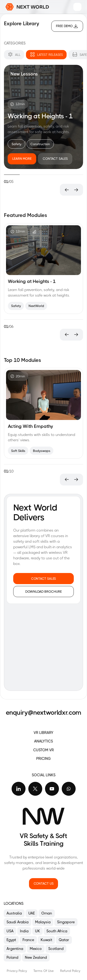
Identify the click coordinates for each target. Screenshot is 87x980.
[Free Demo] (67, 26)
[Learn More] (22, 159)
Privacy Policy (17, 971)
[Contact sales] (43, 579)
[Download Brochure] (43, 592)
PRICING (43, 759)
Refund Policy (70, 971)
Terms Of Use (43, 971)
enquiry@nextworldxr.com (43, 713)
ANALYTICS (43, 741)
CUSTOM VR (43, 750)
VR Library (43, 733)
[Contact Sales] (55, 159)
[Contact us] (44, 884)
